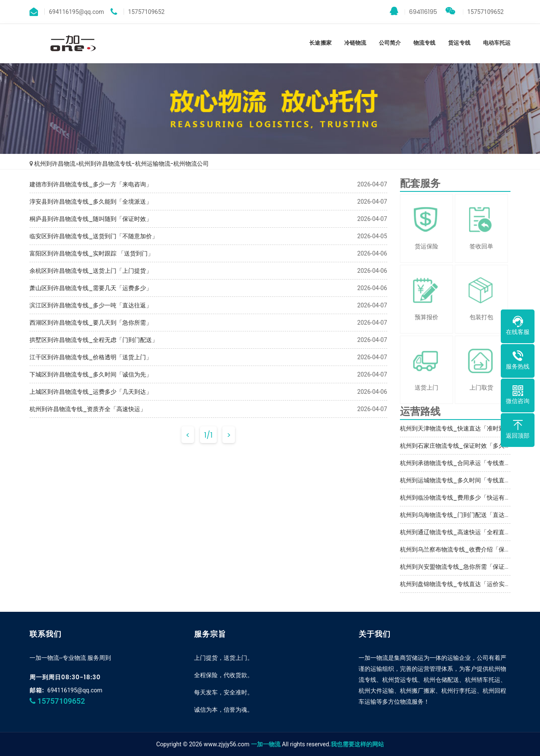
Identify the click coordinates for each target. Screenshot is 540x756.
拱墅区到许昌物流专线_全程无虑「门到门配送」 (94, 340)
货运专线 (459, 43)
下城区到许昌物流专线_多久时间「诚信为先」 (91, 374)
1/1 (208, 435)
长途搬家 (320, 43)
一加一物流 (266, 744)
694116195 (414, 11)
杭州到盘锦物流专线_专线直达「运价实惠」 (458, 584)
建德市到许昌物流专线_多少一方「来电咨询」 (91, 184)
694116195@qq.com (75, 690)
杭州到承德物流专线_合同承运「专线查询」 (458, 463)
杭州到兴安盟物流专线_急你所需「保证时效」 (461, 567)
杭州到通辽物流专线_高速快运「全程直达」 (458, 532)
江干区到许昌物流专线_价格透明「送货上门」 (91, 357)
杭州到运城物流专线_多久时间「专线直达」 (458, 480)
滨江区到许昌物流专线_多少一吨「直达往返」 (91, 305)
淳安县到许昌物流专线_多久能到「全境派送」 (91, 202)
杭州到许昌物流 (55, 164)
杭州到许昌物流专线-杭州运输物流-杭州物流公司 (144, 164)
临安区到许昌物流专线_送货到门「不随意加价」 (94, 236)
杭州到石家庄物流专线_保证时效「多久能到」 (461, 446)
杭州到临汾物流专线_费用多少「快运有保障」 (461, 498)
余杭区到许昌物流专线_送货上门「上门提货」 (91, 271)
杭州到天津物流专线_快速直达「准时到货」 (458, 428)
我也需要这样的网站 (357, 744)
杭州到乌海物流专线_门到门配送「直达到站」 (461, 515)
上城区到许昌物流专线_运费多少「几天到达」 (91, 392)
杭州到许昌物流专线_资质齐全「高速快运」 (88, 409)
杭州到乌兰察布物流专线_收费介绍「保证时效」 (464, 549)
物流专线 (424, 43)
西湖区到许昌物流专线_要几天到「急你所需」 (91, 323)
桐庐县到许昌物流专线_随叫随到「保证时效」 (91, 219)
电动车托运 (497, 43)
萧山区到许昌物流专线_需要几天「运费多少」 (91, 288)
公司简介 (390, 43)
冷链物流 (355, 43)
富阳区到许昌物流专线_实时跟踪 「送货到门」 (92, 253)
